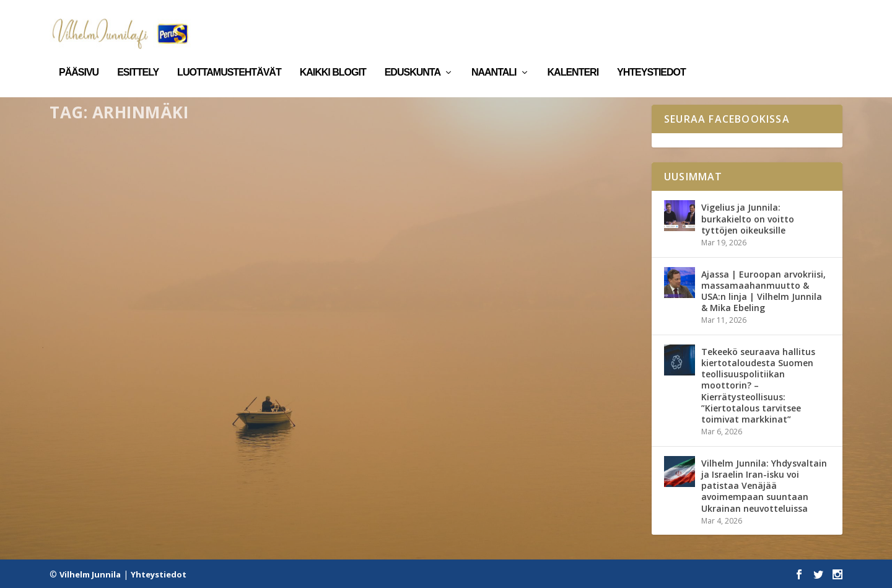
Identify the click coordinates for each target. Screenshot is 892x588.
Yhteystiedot (651, 55)
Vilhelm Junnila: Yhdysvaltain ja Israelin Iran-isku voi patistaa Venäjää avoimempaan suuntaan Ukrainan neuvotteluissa (764, 485)
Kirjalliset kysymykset (192, 377)
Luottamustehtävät (229, 55)
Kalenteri (573, 55)
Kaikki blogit (333, 55)
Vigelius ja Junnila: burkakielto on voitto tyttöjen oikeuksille (748, 218)
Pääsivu (79, 55)
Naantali (494, 55)
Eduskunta (413, 55)
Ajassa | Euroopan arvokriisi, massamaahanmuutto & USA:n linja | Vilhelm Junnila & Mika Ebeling (763, 291)
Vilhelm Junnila (90, 574)
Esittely (138, 55)
